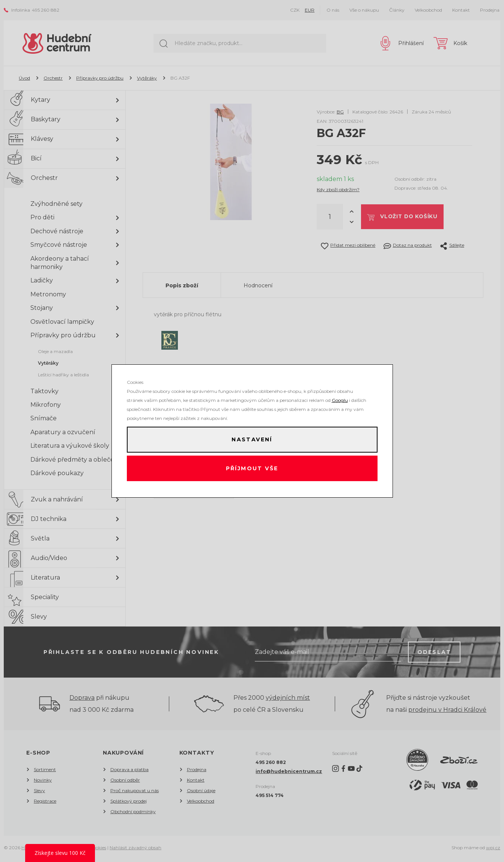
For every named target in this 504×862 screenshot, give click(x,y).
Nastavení (252, 439)
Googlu (340, 399)
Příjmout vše (252, 469)
